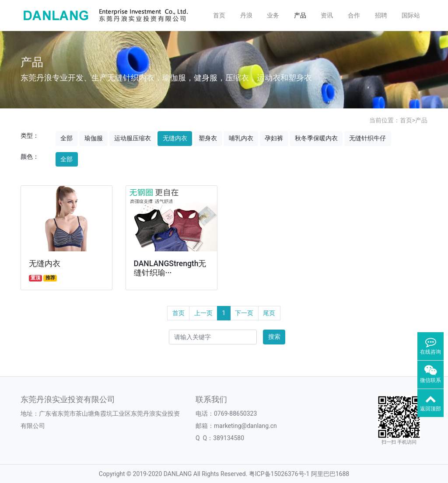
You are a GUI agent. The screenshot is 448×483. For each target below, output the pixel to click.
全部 (66, 138)
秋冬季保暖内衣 (316, 138)
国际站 (411, 15)
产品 (300, 15)
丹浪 (246, 15)
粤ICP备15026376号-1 (279, 474)
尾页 (269, 313)
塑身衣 (208, 138)
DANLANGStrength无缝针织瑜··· (170, 268)
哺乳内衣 (241, 138)
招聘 (381, 15)
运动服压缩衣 (133, 138)
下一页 (244, 313)
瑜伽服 (94, 138)
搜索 (274, 337)
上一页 (203, 313)
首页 (219, 15)
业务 (273, 15)
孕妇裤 (274, 138)
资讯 (327, 15)
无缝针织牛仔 (367, 138)
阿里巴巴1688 (330, 474)
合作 (354, 15)
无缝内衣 (175, 138)
